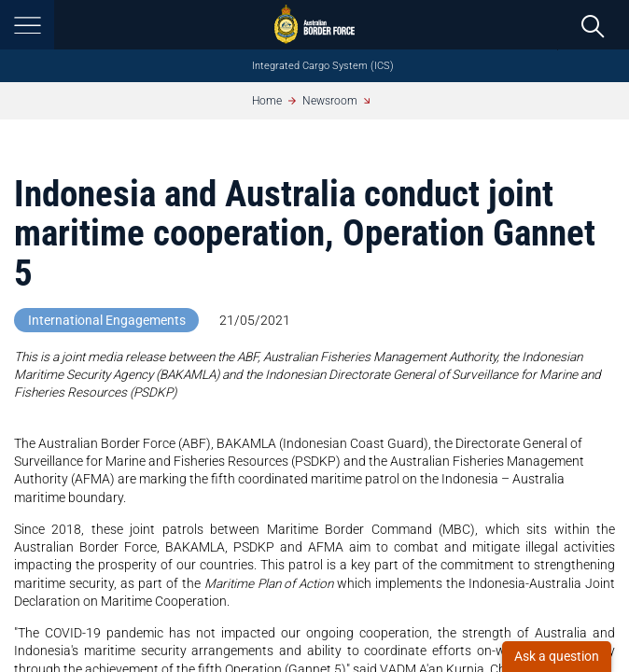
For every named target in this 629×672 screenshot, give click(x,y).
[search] (593, 26)
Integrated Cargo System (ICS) (323, 66)
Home (267, 101)
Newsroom (330, 101)
